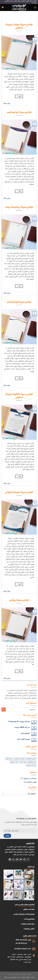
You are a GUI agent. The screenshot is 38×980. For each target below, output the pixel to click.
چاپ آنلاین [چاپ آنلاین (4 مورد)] (9, 759)
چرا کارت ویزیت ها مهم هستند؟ (19, 721)
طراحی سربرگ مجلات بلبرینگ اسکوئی (19, 26)
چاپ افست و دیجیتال (30, 778)
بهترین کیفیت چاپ (23, 739)
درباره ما (17, 974)
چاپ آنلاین (23, 974)
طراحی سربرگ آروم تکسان (19, 302)
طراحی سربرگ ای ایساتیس (19, 112)
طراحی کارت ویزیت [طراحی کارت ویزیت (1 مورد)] (19, 759)
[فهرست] (35, 7)
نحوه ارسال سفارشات (28, 924)
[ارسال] (4, 709)
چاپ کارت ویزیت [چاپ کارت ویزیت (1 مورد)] (31, 765)
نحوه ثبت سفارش (29, 909)
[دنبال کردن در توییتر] (21, 860)
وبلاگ (29, 974)
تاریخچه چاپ (25, 733)
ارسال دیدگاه (7, 104)
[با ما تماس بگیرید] (14, 860)
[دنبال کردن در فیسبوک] (28, 860)
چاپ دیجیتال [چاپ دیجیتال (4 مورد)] (14, 762)
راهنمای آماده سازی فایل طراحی (24, 914)
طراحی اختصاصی (31, 782)
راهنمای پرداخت (29, 919)
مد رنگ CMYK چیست (22, 727)
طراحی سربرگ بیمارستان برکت (19, 207)
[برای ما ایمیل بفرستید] (17, 860)
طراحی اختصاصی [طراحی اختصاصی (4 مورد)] (31, 759)
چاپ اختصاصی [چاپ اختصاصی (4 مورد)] (32, 762)
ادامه (19, 96)
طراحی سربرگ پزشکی (19, 600)
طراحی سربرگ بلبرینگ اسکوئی (19, 492)
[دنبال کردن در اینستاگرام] (24, 860)
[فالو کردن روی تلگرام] (10, 860)
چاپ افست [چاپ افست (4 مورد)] (22, 762)
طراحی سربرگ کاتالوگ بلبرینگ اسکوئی (19, 396)
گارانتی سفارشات (29, 929)
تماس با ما (10, 974)
